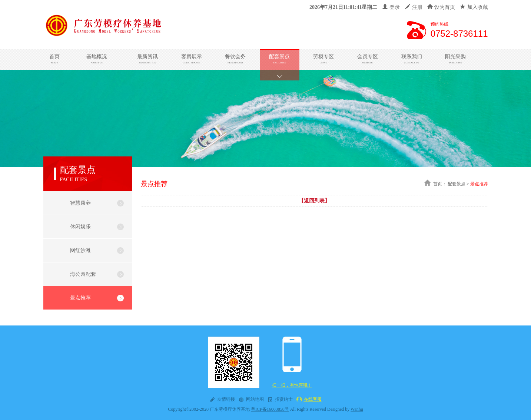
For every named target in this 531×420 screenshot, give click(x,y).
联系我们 (412, 59)
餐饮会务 (236, 59)
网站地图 (255, 399)
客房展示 (192, 59)
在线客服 (313, 399)
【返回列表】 (314, 201)
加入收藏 (474, 7)
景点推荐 (80, 298)
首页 (54, 59)
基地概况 (97, 59)
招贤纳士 (284, 399)
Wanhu (357, 409)
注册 (414, 7)
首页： (440, 184)
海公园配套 (83, 274)
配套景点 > (458, 184)
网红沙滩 (80, 250)
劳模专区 (323, 59)
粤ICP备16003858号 (270, 409)
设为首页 (441, 7)
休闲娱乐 (80, 227)
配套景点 (279, 59)
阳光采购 (455, 59)
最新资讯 (147, 59)
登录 (391, 7)
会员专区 (368, 59)
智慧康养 (80, 203)
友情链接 (226, 399)
